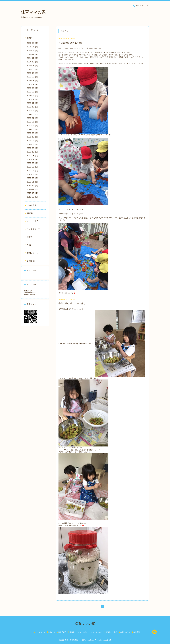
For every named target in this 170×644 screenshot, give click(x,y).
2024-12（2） (33, 54)
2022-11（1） (33, 103)
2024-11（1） (33, 58)
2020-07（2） (33, 159)
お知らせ (30, 38)
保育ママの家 (33, 12)
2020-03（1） (33, 174)
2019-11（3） (33, 189)
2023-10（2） (33, 73)
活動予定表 (31, 205)
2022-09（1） (33, 111)
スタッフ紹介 (32, 221)
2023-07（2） (33, 84)
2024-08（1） (33, 66)
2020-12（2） (33, 152)
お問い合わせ (32, 253)
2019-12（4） (33, 186)
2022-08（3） (33, 114)
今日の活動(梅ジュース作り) (73, 303)
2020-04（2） (33, 171)
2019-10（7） (33, 193)
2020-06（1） (33, 163)
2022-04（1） (33, 126)
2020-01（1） (33, 182)
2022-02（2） (33, 133)
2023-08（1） (33, 81)
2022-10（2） (33, 107)
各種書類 (30, 261)
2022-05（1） (33, 122)
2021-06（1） (33, 141)
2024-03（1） (33, 69)
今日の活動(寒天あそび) (70, 43)
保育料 (29, 237)
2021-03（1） (33, 148)
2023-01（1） (33, 99)
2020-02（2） (33, 178)
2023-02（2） (33, 96)
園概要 (29, 213)
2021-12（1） (33, 137)
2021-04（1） (33, 144)
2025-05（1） (33, 47)
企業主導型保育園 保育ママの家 (78, 640)
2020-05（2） (33, 167)
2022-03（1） (33, 129)
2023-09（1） (33, 77)
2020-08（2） (33, 156)
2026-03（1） (33, 43)
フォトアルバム (33, 229)
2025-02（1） (33, 51)
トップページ (32, 30)
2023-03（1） (33, 92)
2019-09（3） (33, 197)
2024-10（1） (33, 62)
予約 (28, 245)
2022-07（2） (33, 118)
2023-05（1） (33, 88)
